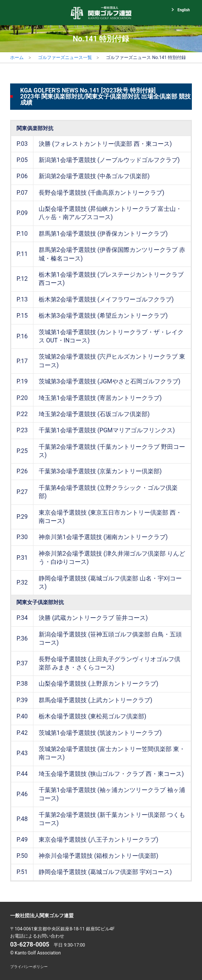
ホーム (17, 58)
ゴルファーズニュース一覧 (65, 58)
